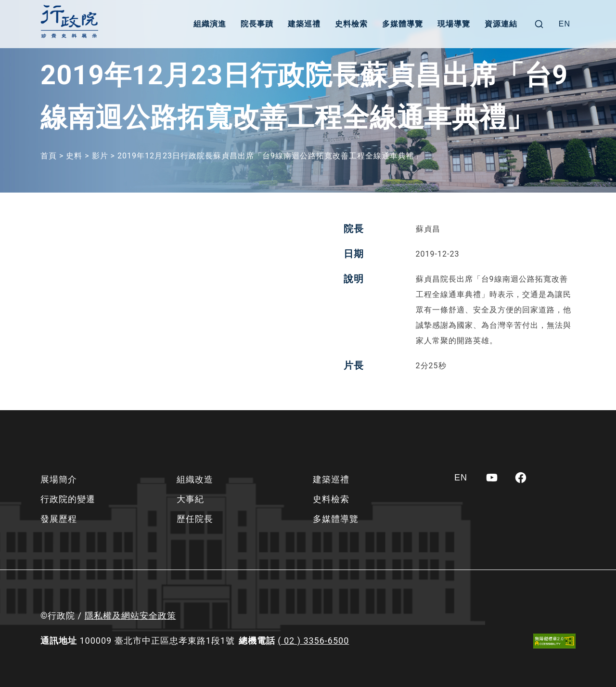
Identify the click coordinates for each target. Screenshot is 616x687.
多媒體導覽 (403, 24)
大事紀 (190, 499)
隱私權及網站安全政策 (130, 616)
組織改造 (195, 479)
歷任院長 (195, 519)
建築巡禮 (304, 24)
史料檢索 (351, 24)
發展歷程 (59, 519)
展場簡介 (59, 479)
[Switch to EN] (565, 24)
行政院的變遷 (68, 499)
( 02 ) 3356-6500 (313, 641)
